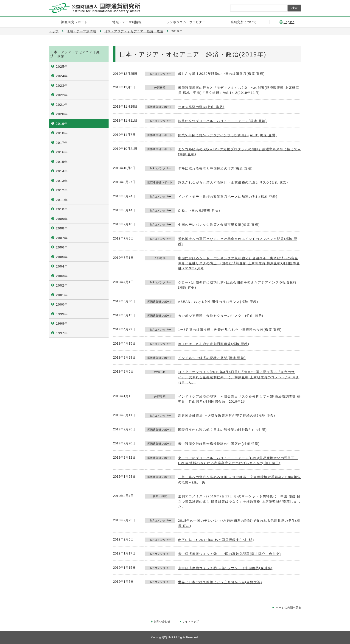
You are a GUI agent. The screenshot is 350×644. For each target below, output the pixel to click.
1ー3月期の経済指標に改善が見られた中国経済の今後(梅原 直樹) (230, 330)
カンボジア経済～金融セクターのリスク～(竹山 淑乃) (221, 316)
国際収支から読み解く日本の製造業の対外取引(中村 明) (223, 430)
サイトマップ (191, 622)
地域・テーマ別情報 (81, 31)
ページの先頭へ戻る (289, 608)
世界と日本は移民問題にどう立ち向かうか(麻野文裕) (220, 582)
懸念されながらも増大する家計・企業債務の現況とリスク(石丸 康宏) (233, 182)
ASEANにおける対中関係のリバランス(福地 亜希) (218, 302)
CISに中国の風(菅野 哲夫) (199, 211)
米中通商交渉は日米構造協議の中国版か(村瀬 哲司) (219, 444)
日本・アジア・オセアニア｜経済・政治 (134, 31)
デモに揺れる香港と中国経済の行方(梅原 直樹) (215, 168)
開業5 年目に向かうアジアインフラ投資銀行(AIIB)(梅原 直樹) (227, 135)
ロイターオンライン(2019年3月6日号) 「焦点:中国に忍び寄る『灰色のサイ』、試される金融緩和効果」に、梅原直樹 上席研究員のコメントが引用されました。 (239, 377)
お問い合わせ (162, 622)
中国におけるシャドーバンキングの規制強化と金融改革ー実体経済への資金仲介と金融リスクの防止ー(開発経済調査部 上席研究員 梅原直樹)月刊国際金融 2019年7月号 (239, 263)
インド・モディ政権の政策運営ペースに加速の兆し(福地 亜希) (228, 197)
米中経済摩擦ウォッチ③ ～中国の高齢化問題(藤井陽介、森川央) (230, 554)
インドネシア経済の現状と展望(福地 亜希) (212, 358)
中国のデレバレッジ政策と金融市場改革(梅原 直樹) (219, 225)
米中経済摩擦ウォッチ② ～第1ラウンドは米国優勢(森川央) (225, 568)
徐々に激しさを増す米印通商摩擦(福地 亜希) (214, 344)
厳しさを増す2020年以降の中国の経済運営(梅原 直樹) (221, 74)
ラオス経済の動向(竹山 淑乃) (201, 107)
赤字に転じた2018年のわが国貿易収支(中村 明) (216, 540)
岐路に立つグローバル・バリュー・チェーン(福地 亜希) (223, 121)
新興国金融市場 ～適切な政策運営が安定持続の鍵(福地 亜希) (227, 415)
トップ (54, 31)
